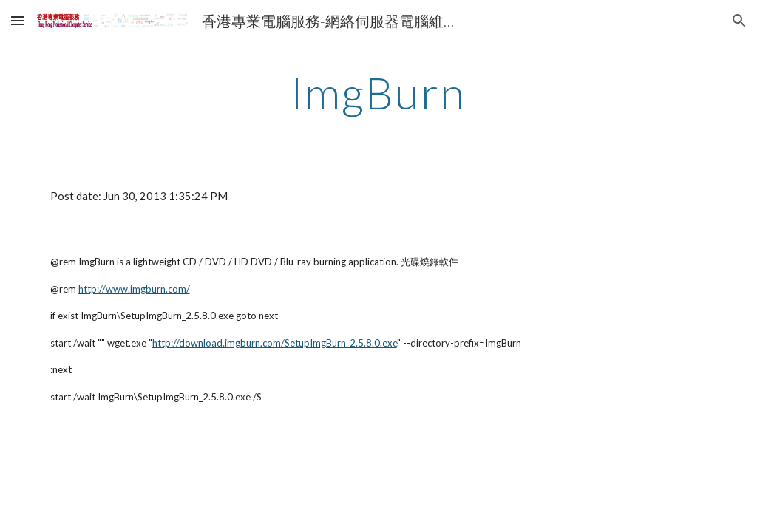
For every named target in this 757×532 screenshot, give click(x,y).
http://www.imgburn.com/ (134, 289)
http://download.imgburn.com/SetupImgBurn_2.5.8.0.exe (275, 343)
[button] (18, 20)
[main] (378, 92)
